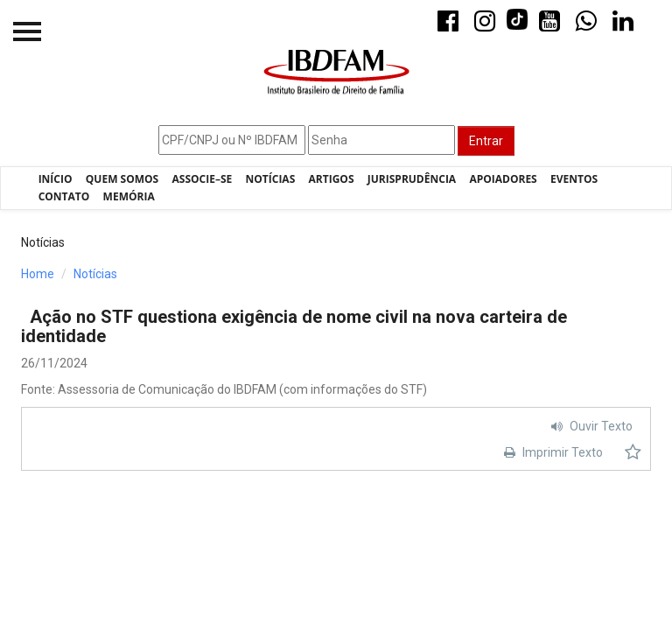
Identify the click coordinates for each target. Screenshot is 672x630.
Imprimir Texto (551, 452)
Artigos (332, 179)
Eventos (574, 179)
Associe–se (203, 179)
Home (38, 274)
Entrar (486, 141)
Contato (64, 196)
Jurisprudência (412, 179)
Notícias (271, 179)
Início (56, 179)
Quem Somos (122, 179)
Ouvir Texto (590, 426)
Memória (129, 196)
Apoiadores (503, 179)
